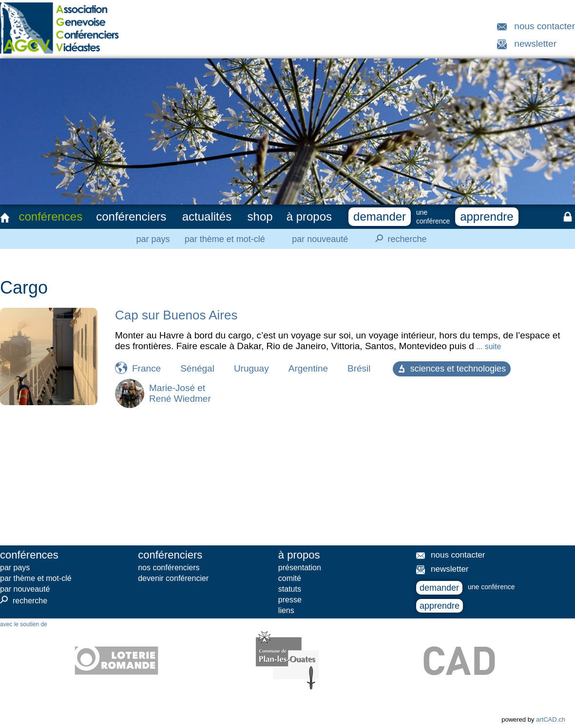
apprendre (487, 216)
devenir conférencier (173, 578)
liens (286, 610)
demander (380, 216)
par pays (153, 239)
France (146, 368)
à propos (309, 216)
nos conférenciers (169, 568)
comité (290, 578)
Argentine (308, 368)
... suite (488, 346)
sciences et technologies (452, 369)
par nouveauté (320, 239)
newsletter (535, 44)
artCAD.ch (551, 719)
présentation (300, 568)
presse (290, 600)
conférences (50, 216)
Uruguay (251, 368)
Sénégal (197, 368)
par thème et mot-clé (225, 239)
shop (260, 216)
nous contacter (545, 26)
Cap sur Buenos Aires (176, 315)
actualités (207, 216)
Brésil (359, 368)
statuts (290, 589)
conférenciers (131, 216)
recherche (398, 239)
